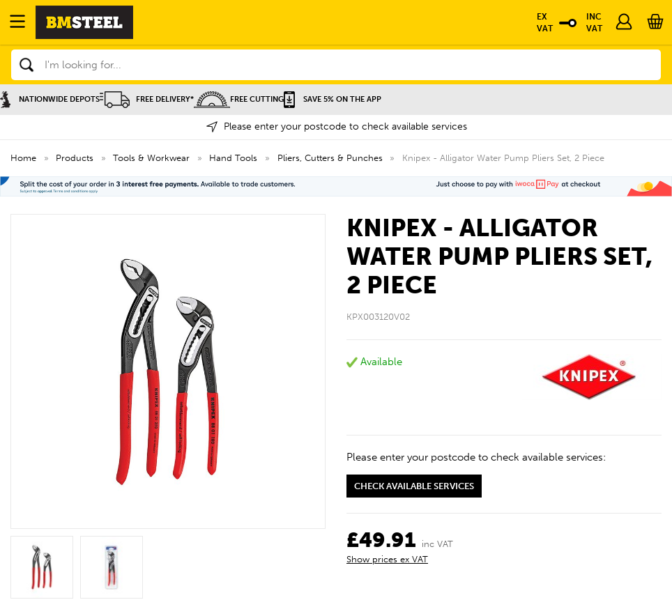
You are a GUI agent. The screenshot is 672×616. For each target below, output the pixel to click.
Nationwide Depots (50, 99)
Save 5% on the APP (333, 99)
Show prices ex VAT (387, 559)
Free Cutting (239, 99)
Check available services (414, 486)
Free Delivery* (147, 99)
